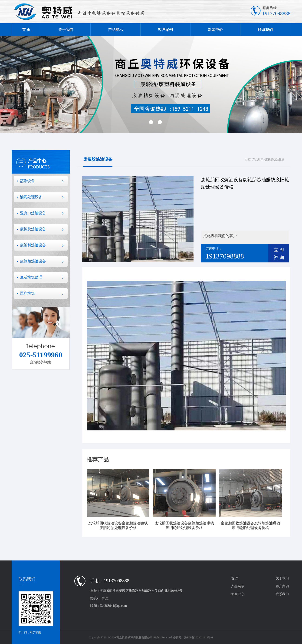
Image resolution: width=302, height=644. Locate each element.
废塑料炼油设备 (33, 245)
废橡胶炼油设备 (33, 229)
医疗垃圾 (27, 293)
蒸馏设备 (27, 181)
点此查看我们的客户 (220, 236)
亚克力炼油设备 (33, 213)
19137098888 (276, 13)
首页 (248, 160)
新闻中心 (215, 30)
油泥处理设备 (31, 197)
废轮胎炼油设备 (33, 261)
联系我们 (265, 30)
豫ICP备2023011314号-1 (199, 637)
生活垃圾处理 (31, 277)
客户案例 (165, 30)
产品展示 (115, 30)
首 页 (26, 30)
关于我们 (66, 30)
